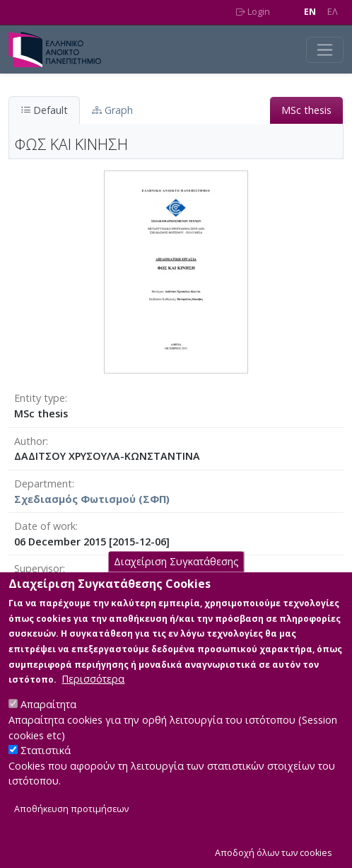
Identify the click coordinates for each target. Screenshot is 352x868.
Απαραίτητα (48, 728)
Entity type (40, 398)
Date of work (45, 526)
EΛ (333, 12)
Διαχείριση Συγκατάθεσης (176, 585)
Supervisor (39, 568)
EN (310, 12)
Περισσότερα (93, 703)
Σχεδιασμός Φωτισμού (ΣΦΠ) (92, 499)
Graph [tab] (112, 110)
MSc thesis (306, 110)
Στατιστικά (46, 774)
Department (43, 484)
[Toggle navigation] (325, 50)
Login (253, 12)
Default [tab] (44, 110)
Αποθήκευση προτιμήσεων (71, 833)
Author (30, 441)
